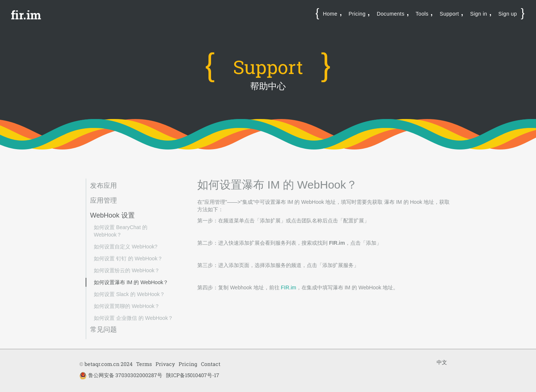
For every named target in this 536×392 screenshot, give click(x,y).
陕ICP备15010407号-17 (193, 375)
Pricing (357, 14)
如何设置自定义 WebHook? (126, 247)
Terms (144, 364)
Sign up (508, 14)
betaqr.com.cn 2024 (109, 364)
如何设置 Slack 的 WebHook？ (129, 294)
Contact (211, 364)
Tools (422, 14)
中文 (442, 362)
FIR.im (289, 287)
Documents (390, 14)
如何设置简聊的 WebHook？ (127, 306)
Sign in (479, 14)
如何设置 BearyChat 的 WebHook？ (121, 231)
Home (330, 14)
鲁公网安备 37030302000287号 (121, 375)
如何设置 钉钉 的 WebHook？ (128, 258)
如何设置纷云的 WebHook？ (127, 270)
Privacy (165, 364)
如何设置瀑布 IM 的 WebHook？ (131, 282)
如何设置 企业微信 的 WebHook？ (133, 318)
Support (449, 14)
